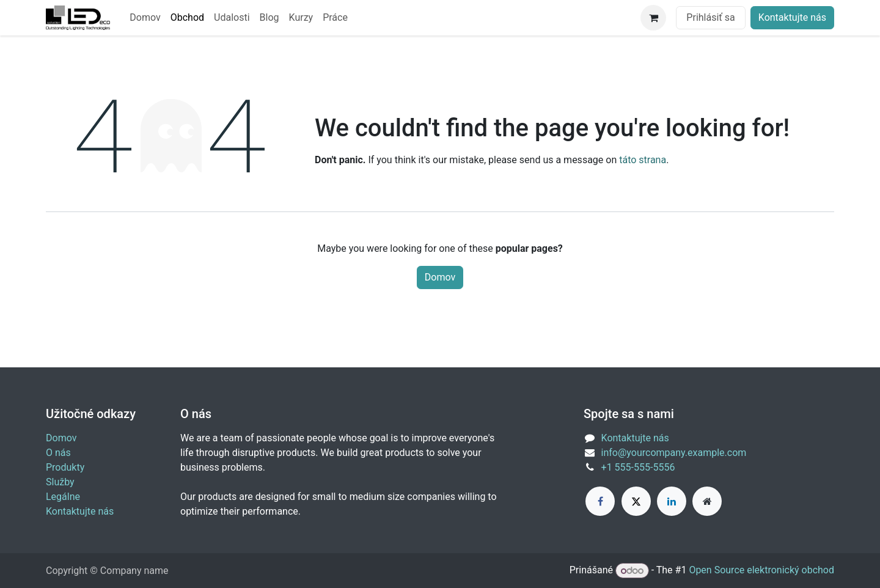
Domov (440, 277)
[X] (636, 501)
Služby (60, 482)
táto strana (643, 160)
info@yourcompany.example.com (674, 453)
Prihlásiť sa (710, 17)
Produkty (65, 467)
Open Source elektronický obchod (761, 571)
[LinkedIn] (672, 501)
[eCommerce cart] (653, 18)
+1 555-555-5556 (638, 467)
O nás (58, 453)
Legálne (63, 497)
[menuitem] (145, 18)
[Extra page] (707, 501)
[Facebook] (600, 501)
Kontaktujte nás (792, 17)
